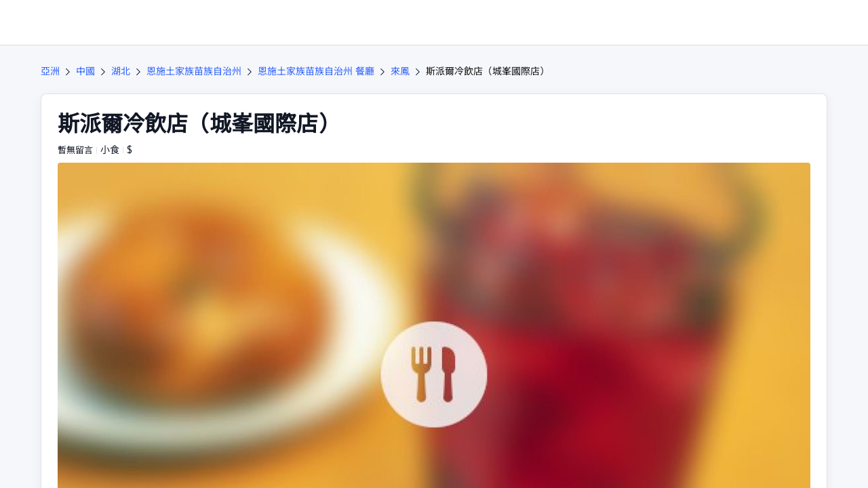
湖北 (121, 71)
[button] (776, 22)
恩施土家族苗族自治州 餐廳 (316, 71)
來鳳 (400, 71)
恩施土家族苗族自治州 (194, 71)
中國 (85, 71)
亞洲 (50, 71)
